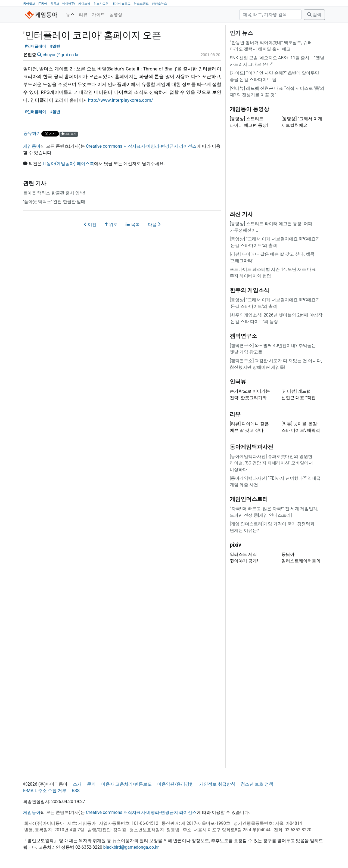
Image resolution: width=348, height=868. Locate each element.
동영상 (116, 15)
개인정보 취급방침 (217, 784)
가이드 (98, 15)
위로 (111, 224)
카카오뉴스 (159, 4)
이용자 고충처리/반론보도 (127, 784)
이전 (90, 224)
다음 (154, 224)
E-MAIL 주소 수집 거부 (45, 791)
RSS (76, 791)
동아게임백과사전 (251, 447)
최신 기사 (241, 214)
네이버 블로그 (121, 4)
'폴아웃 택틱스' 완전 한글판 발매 (54, 202)
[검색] (270, 15)
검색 (314, 15)
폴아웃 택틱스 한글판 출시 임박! (54, 193)
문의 (91, 784)
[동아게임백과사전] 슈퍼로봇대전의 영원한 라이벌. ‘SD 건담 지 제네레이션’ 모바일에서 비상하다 (271, 463)
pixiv (235, 545)
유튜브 (55, 4)
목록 (133, 224)
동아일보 (29, 4)
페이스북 (84, 4)
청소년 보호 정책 (257, 784)
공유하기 (32, 133)
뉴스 (70, 15)
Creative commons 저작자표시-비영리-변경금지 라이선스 (141, 146)
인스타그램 (101, 4)
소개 (77, 784)
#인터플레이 (35, 46)
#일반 (55, 46)
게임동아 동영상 (249, 109)
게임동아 (32, 146)
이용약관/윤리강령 (175, 784)
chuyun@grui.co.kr (61, 55)
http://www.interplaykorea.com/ (120, 100)
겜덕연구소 (243, 336)
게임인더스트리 (249, 499)
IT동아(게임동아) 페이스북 (68, 164)
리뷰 (83, 15)
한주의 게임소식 (249, 290)
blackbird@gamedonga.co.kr (131, 847)
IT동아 (43, 4)
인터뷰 (238, 382)
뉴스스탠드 (141, 4)
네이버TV (69, 4)
